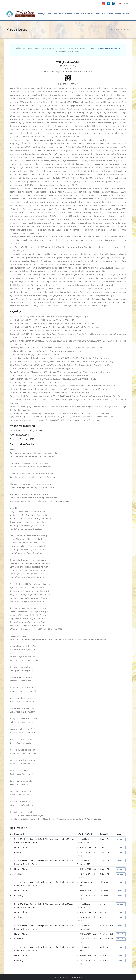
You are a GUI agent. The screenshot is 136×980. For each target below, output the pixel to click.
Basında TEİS (100, 14)
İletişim (126, 14)
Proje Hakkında (65, 14)
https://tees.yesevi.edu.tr (108, 48)
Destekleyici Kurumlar (83, 14)
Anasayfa (42, 14)
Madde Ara (52, 14)
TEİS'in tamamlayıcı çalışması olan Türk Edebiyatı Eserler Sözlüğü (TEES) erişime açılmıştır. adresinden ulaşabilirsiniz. (68, 50)
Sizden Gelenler (114, 14)
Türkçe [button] (123, 3)
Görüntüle (121, 839)
